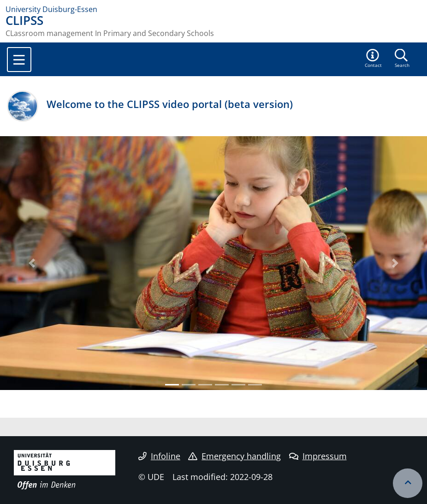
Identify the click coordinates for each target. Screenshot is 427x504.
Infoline (159, 456)
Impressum (318, 456)
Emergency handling (234, 456)
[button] (374, 59)
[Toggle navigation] (19, 60)
